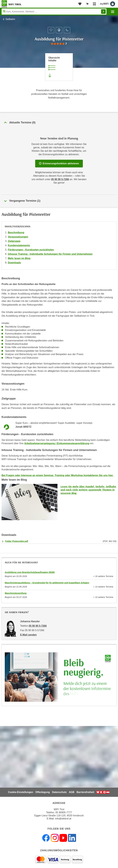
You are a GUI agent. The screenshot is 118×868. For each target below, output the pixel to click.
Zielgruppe (14, 241)
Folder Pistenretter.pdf (17, 541)
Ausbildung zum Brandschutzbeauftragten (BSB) (30, 572)
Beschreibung (16, 232)
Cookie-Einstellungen (21, 792)
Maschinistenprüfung (16, 593)
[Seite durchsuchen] (54, 12)
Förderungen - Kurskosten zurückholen (31, 250)
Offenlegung (43, 792)
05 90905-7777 (64, 812)
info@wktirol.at (63, 819)
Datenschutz (59, 792)
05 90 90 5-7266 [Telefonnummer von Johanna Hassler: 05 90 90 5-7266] (38, 626)
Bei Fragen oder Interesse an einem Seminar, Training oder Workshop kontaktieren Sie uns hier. (57, 475)
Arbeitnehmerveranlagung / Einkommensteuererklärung (57, 443)
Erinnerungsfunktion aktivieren (59, 163)
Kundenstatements (19, 245)
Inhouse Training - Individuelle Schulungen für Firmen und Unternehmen (50, 254)
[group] (59, 44)
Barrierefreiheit (85, 792)
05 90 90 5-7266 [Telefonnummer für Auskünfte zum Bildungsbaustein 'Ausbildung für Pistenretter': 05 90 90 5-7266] (60, 179)
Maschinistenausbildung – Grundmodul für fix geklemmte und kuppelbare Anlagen (47, 583)
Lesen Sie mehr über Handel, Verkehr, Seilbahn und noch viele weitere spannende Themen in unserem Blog (88, 490)
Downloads (14, 263)
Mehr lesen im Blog (19, 258)
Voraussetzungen (18, 237)
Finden (103, 12)
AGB (72, 792)
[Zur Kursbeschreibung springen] (59, 67)
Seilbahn (10, 19)
